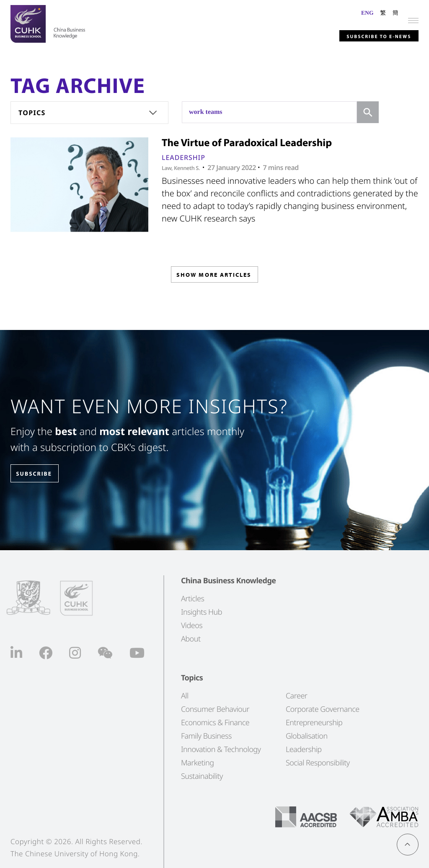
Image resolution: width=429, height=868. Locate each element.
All (185, 695)
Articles (193, 598)
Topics (32, 113)
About (191, 639)
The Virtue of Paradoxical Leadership (247, 143)
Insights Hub (202, 612)
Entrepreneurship (314, 722)
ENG (367, 13)
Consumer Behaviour (215, 709)
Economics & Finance (215, 722)
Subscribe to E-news (363, 34)
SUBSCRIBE (41, 474)
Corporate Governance (323, 709)
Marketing (198, 762)
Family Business (206, 736)
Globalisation (307, 736)
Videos (192, 625)
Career (297, 695)
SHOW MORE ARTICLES (214, 277)
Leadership (183, 157)
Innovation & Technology (221, 749)
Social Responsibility (318, 762)
